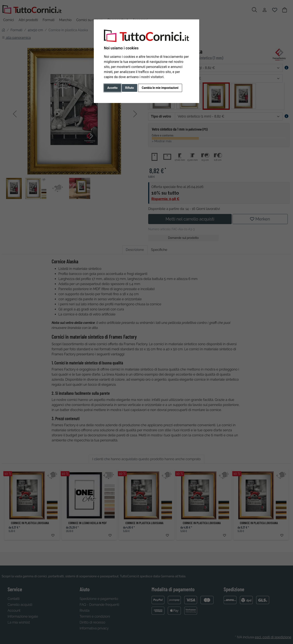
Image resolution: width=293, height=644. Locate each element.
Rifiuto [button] (130, 88)
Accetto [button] (112, 88)
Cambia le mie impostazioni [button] (160, 88)
